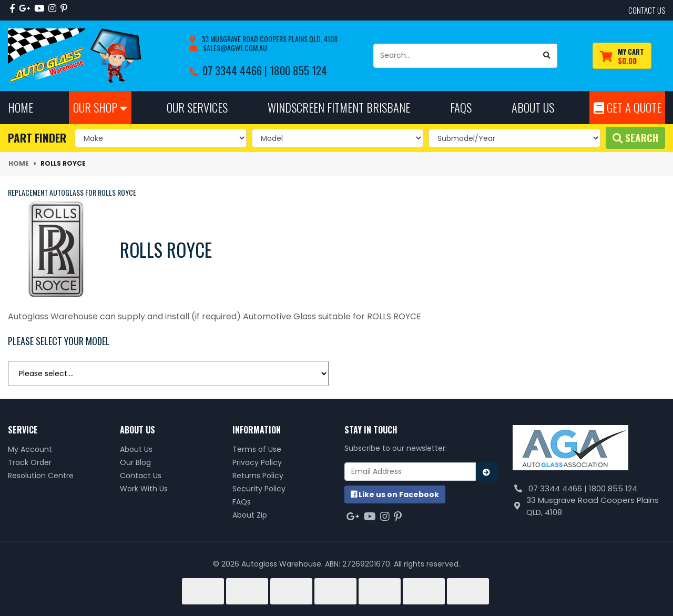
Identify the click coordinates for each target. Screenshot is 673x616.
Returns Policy (258, 476)
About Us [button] (533, 107)
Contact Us (141, 476)
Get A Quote (628, 107)
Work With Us (144, 489)
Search (635, 138)
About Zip (250, 515)
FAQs (242, 502)
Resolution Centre (41, 476)
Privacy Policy (257, 462)
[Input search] (455, 56)
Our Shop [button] (100, 107)
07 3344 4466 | (236, 70)
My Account (30, 449)
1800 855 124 (298, 70)
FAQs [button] (461, 107)
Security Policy (259, 489)
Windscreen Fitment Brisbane (339, 107)
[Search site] (547, 56)
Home (21, 107)
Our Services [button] (197, 107)
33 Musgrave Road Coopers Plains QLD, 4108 (269, 39)
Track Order (30, 462)
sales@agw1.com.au (234, 48)
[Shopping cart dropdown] (622, 56)
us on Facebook (395, 494)
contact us (647, 10)
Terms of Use (257, 449)
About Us (136, 449)
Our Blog (135, 462)
